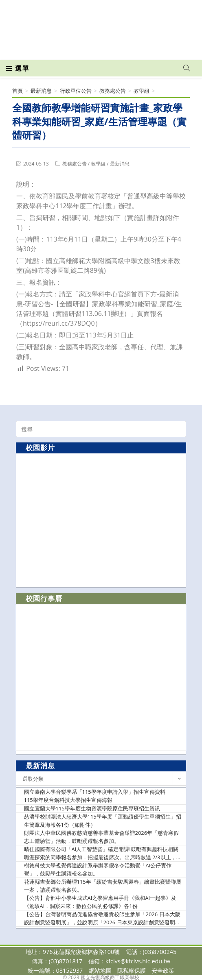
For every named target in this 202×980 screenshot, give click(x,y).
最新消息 (120, 164)
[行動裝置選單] (18, 68)
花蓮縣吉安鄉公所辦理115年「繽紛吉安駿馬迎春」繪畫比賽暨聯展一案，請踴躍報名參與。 (103, 886)
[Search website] (187, 68)
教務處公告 (75, 164)
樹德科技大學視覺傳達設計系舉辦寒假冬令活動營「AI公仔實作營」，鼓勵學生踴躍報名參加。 (98, 869)
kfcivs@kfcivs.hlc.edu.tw (138, 961)
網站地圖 (100, 970)
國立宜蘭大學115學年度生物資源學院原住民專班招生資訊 (92, 808)
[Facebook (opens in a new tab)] (87, 48)
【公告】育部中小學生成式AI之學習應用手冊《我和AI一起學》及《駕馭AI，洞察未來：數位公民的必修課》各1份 (100, 902)
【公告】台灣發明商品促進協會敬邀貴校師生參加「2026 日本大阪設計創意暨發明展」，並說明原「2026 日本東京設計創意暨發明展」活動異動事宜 (102, 918)
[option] (101, 520)
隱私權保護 (132, 970)
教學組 (98, 164)
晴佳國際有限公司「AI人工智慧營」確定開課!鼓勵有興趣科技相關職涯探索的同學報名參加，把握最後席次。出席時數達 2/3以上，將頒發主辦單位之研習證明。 (103, 853)
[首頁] (18, 91)
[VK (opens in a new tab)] (114, 48)
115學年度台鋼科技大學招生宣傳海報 (68, 800)
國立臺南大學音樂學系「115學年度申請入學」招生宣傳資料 (95, 792)
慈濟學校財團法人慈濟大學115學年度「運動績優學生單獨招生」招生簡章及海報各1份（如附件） (103, 821)
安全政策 (163, 970)
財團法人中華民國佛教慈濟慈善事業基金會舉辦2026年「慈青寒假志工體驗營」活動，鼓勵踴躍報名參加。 (102, 837)
